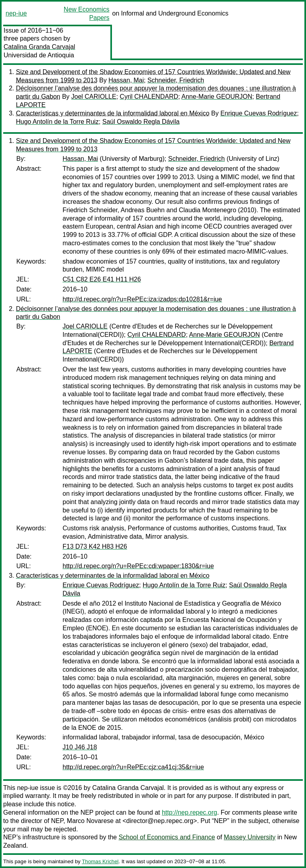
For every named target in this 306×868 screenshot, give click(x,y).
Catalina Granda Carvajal (39, 47)
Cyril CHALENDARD (149, 97)
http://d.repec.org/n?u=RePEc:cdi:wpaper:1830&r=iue (138, 566)
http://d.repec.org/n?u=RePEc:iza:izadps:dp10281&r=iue (142, 299)
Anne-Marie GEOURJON (217, 97)
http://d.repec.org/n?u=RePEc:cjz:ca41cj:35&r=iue (133, 767)
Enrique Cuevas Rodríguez (259, 113)
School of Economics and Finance (167, 837)
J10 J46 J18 (80, 747)
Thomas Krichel (100, 861)
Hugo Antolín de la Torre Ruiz (57, 122)
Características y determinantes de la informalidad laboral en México (113, 113)
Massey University (250, 837)
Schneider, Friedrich (176, 80)
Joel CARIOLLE (94, 97)
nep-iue (16, 13)
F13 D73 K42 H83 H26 (95, 546)
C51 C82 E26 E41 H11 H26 (102, 279)
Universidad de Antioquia (39, 55)
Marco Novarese (90, 821)
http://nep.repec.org (189, 812)
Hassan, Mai (126, 80)
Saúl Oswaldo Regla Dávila (141, 122)
